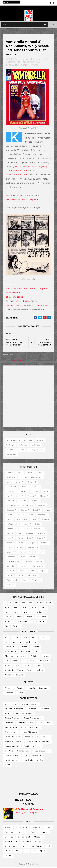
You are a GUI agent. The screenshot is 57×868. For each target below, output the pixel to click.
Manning (21, 525)
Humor (29, 617)
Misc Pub (44, 661)
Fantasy (8, 617)
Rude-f (43, 548)
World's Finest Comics (33, 761)
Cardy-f (20, 483)
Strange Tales (23, 751)
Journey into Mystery (14, 742)
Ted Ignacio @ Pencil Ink (30, 810)
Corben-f (23, 492)
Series (18, 852)
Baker (20, 473)
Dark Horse (17, 643)
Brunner (23, 478)
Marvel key (11, 455)
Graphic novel (24, 837)
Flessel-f (44, 497)
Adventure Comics (30, 705)
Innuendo (31, 689)
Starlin (9, 567)
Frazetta (23, 501)
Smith (35, 557)
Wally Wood (16, 172)
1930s (39, 604)
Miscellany (26, 842)
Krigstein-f (11, 520)
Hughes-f (25, 511)
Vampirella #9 (29, 172)
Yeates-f (10, 585)
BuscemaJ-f (37, 478)
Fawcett (35, 647)
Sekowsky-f (12, 553)
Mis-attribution (11, 842)
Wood (35, 66)
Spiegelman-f (25, 562)
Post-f (9, 543)
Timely (20, 671)
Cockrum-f (12, 487)
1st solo (10, 450)
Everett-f (32, 497)
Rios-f (44, 543)
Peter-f (33, 539)
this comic (18, 298)
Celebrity (9, 689)
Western (16, 627)
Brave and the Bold (25, 714)
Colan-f (24, 487)
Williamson (45, 576)
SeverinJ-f (26, 553)
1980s (34, 608)
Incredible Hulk (31, 737)
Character (36, 828)
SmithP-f (11, 562)
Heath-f (41, 506)
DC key (32, 450)
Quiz (49, 847)
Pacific (8, 666)
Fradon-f (11, 501)
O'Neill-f (10, 539)
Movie (20, 693)
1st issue (25, 61)
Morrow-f (24, 534)
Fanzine (23, 833)
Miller (22, 529)
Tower (30, 671)
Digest (48, 828)
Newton (36, 534)
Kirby (41, 515)
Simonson (24, 557)
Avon (34, 638)
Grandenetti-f (13, 506)
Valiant (40, 671)
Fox (38, 652)
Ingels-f (37, 511)
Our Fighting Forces (32, 747)
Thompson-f (12, 571)
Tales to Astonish (12, 756)
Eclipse (24, 647)
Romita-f (21, 548)
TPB (26, 852)
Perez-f (22, 539)
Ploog (44, 539)
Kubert (23, 520)
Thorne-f (26, 571)
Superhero (40, 622)
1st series (36, 446)
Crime (40, 613)
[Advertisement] (28, 397)
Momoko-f (34, 529)
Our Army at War (12, 747)
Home (9, 289)
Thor (25, 756)
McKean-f (11, 529)
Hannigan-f (28, 506)
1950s (7, 608)
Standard (9, 671)
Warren (25, 66)
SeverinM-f (41, 553)
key (32, 200)
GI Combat (35, 728)
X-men (7, 765)
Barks (29, 473)
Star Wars (9, 751)
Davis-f (35, 492)
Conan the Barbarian (33, 719)
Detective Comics (26, 723)
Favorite (34, 833)
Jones (31, 64)
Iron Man (46, 737)
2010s (17, 613)
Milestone (9, 693)
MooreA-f (11, 534)
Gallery (45, 833)
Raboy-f (20, 543)
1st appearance (13, 441)
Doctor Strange (45, 723)
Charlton (44, 638)
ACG (7, 638)
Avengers (44, 709)
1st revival (23, 446)
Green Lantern (11, 733)
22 (45, 61)
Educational (10, 833)
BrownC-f (11, 478)
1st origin (37, 61)
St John (38, 666)
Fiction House (11, 652)
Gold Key (35, 657)
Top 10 (42, 852)
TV (34, 852)
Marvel (33, 661)
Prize (17, 666)
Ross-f (33, 548)
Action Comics (11, 705)
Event (20, 689)
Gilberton (9, 657)
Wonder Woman (12, 761)
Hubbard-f (11, 511)
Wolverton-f (12, 581)
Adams (11, 64)
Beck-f (40, 473)
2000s (7, 613)
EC (35, 643)
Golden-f (35, 501)
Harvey (46, 657)
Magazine (12, 66)
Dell (28, 643)
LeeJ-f (10, 525)
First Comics (26, 652)
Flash (24, 728)
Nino (46, 534)
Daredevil (9, 723)
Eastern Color (10, 647)
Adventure (28, 613)
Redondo (33, 543)
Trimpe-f (11, 576)
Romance (9, 622)
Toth (48, 571)
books (26, 302)
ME (24, 661)
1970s (15, 61)
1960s (16, 608)
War (6, 627)
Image (16, 661)
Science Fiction (24, 622)
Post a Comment (14, 361)
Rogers (10, 548)
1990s (43, 608)
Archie (16, 638)
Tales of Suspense (42, 751)
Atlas (25, 638)
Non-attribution (11, 847)
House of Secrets (12, 737)
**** (23, 604)
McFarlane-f (34, 525)
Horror (21, 64)
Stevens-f (33, 567)
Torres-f (38, 571)
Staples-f (40, 562)
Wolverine (36, 756)
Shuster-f (11, 557)
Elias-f (9, 497)
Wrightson (36, 581)
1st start (21, 450)
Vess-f (22, 576)
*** (16, 604)
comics (18, 302)
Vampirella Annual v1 (16, 200)
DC (6, 643)
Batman (8, 714)
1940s (48, 604)
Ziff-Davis (19, 675)
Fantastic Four (11, 728)
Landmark (44, 689)
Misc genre (41, 617)
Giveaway (9, 837)
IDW (6, 661)
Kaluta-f (20, 515)
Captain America (12, 719)
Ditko (45, 492)
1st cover (28, 441)
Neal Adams (30, 168)
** (10, 604)
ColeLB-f (11, 492)
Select (7, 852)
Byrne (9, 483)
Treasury (8, 856)
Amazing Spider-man (14, 709)
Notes (25, 847)
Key (38, 64)
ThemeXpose (33, 865)
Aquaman (32, 709)
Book (25, 828)
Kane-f (31, 515)
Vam (39, 168)
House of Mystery (29, 733)
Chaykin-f (32, 483)
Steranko (21, 567)
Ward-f (32, 576)
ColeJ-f (36, 487)
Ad (17, 828)
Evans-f (20, 497)
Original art (37, 847)
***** (31, 604)
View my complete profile (27, 813)
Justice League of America (39, 742)
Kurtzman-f (36, 520)
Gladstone (22, 657)
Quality (27, 666)
